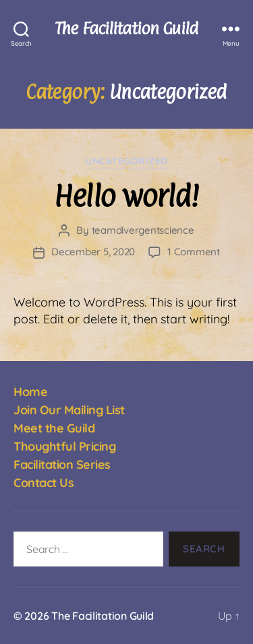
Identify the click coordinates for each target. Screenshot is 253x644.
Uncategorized (126, 161)
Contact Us (44, 483)
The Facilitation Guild (126, 29)
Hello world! (126, 196)
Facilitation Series (62, 464)
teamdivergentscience (143, 230)
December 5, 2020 (93, 252)
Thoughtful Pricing (64, 446)
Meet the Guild (54, 428)
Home (30, 392)
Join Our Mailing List (69, 410)
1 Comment (194, 252)
